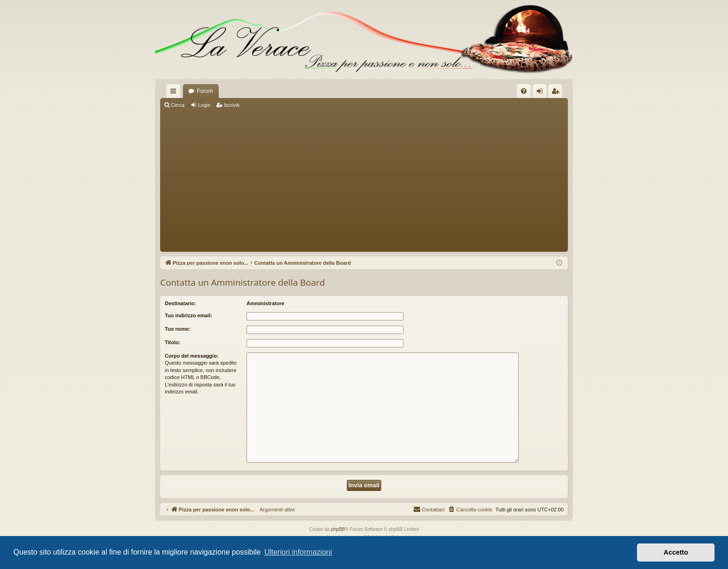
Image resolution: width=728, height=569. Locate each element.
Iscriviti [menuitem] (557, 93)
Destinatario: (180, 303)
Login (204, 105)
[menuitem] (524, 91)
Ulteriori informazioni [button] (298, 552)
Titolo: (172, 342)
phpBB (338, 529)
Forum (205, 91)
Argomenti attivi (275, 510)
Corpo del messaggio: (192, 356)
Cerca (178, 105)
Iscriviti (232, 105)
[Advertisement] (364, 181)
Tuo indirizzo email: (188, 315)
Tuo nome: (178, 329)
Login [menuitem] (542, 93)
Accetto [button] (676, 552)
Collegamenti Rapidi (175, 93)
